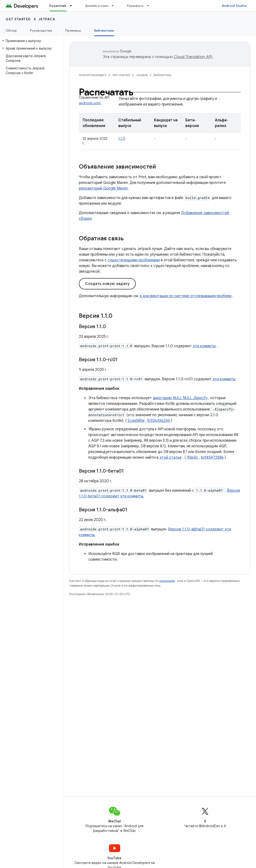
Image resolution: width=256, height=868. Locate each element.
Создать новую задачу (107, 284)
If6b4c (192, 457)
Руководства (41, 30)
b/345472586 (212, 457)
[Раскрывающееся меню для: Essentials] (73, 6)
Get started (18, 19)
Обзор (11, 30)
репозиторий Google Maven (103, 188)
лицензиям (167, 581)
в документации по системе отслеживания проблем (186, 296)
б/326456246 (159, 421)
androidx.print (90, 103)
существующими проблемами (134, 260)
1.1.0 (122, 139)
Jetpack (47, 19)
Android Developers (93, 75)
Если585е (136, 421)
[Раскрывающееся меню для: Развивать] (150, 6)
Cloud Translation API (193, 57)
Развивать (135, 6)
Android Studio (234, 6)
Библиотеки (162, 75)
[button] (31, 41)
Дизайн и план (97, 6)
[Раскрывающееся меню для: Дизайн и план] (115, 6)
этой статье (171, 457)
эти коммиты (204, 346)
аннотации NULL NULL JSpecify (180, 398)
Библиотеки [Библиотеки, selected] (104, 30)
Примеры (73, 30)
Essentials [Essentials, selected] (58, 6)
